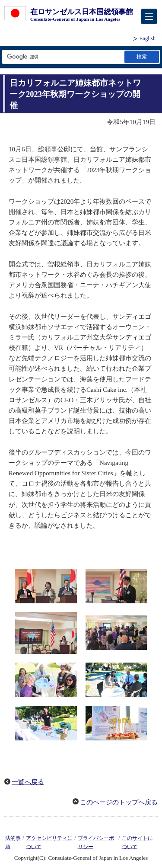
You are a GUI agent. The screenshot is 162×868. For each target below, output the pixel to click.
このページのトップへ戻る (119, 802)
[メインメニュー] (149, 16)
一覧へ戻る (28, 782)
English (148, 38)
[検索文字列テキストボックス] (63, 57)
